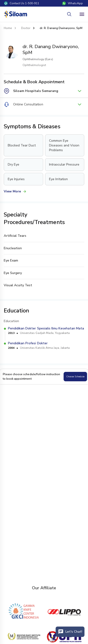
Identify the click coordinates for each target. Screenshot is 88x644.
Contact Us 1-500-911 (22, 3)
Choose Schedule (75, 377)
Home (8, 28)
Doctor (26, 28)
